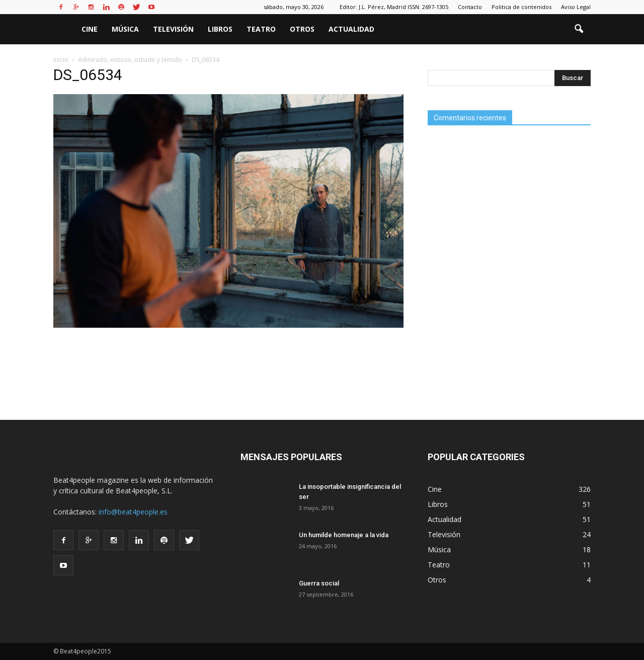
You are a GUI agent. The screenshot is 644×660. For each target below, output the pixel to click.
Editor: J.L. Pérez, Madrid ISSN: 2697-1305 (394, 7)
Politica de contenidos (521, 7)
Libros (220, 29)
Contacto (470, 7)
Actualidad (351, 29)
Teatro (261, 29)
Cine (90, 29)
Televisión (173, 29)
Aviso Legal (576, 7)
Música (125, 29)
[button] (579, 29)
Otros (302, 29)
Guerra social (319, 583)
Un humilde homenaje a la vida (344, 535)
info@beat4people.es (133, 512)
